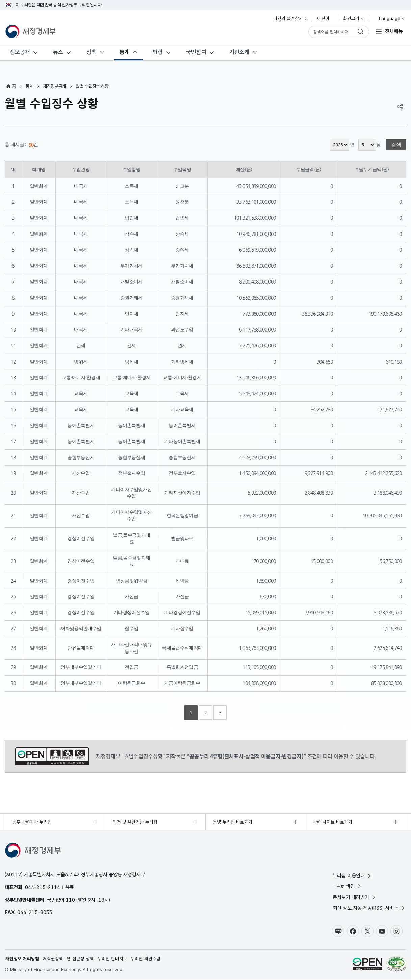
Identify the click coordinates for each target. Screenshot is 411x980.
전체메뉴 (394, 31)
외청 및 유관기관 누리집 (135, 822)
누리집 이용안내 (352, 875)
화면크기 (354, 18)
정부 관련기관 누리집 (32, 822)
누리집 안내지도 (112, 959)
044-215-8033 (35, 912)
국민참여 (196, 52)
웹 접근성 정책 (80, 959)
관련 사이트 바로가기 (333, 822)
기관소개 (239, 52)
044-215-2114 (43, 887)
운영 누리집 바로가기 (233, 822)
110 (70, 900)
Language (389, 18)
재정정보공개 (54, 86)
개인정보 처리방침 (22, 959)
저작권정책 (53, 959)
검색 (396, 145)
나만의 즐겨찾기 (291, 18)
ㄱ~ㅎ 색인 (347, 886)
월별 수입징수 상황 (92, 86)
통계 (125, 52)
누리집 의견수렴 (146, 959)
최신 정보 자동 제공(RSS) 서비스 (369, 908)
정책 (92, 52)
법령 (158, 52)
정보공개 (20, 52)
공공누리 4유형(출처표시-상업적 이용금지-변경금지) (52, 756)
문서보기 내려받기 (355, 897)
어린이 (326, 18)
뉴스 (58, 52)
